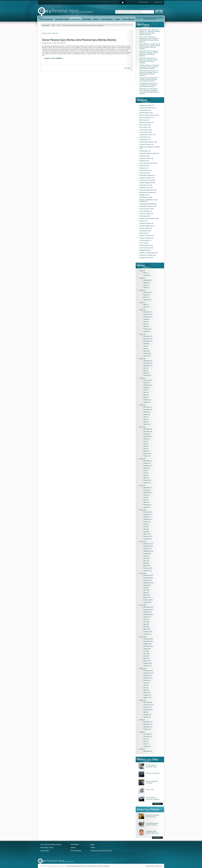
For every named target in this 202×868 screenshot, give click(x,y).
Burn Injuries (145, 127)
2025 (142, 278)
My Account (144, 2)
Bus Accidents (146, 130)
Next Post (55, 33)
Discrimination (145, 151)
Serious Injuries (146, 228)
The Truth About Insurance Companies (153, 798)
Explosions (144, 168)
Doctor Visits (150, 789)
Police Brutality (146, 211)
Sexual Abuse (145, 231)
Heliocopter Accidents (147, 175)
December (148, 292)
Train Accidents (146, 245)
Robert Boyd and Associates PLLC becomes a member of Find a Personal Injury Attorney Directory (149, 91)
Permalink (127, 68)
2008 (143, 700)
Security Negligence (147, 226)
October (147, 383)
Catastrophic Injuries (147, 135)
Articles (73, 848)
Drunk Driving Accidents (148, 163)
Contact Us (158, 2)
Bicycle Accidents (147, 118)
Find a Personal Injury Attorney (51, 844)
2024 (142, 290)
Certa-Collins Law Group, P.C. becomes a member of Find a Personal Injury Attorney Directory (149, 73)
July (146, 346)
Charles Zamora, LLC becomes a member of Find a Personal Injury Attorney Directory (149, 67)
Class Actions (145, 137)
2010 (143, 637)
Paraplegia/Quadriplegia (148, 204)
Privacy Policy (92, 866)
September (148, 280)
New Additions (58, 58)
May (146, 273)
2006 (142, 732)
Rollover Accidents (146, 223)
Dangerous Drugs (147, 144)
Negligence (145, 195)
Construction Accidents (148, 142)
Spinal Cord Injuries (147, 236)
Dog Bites (144, 156)
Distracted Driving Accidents (149, 153)
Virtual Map (74, 844)
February (147, 300)
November (148, 314)
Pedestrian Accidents (148, 206)
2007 (142, 720)
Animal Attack (145, 110)
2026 (142, 271)
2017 (143, 427)
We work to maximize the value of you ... (153, 816)
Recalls (143, 221)
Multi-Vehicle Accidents (148, 192)
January (147, 275)
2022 (54, 26)
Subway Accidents (146, 238)
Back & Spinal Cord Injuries (149, 115)
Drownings (144, 161)
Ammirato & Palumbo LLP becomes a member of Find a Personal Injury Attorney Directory (149, 60)
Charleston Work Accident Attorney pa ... (152, 833)
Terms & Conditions (103, 866)
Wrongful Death (146, 258)
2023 (142, 302)
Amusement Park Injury (148, 108)
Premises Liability (146, 214)
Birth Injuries (145, 120)
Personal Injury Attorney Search (101, 851)
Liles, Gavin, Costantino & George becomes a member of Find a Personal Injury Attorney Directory (149, 39)
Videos (93, 848)
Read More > (157, 837)
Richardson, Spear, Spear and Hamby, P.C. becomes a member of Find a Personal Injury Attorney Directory (150, 32)
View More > (158, 804)
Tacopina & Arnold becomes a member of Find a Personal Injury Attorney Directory (149, 79)
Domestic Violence (146, 158)
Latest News (46, 26)
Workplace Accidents (148, 255)
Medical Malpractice (147, 183)
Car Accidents (146, 132)
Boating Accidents (147, 122)
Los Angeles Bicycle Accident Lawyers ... (152, 824)
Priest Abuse (145, 216)
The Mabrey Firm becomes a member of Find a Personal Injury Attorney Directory (149, 85)
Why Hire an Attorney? (153, 773)
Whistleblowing (145, 250)
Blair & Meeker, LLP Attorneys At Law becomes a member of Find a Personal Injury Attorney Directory (150, 46)
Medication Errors (146, 188)
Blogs (92, 844)
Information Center (47, 848)
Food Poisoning (146, 170)
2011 (143, 605)
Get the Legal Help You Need (152, 782)
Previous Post (47, 33)
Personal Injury (146, 209)
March (146, 287)
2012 (143, 573)
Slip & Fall (144, 233)
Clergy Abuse (145, 139)
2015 (143, 486)
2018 (143, 405)
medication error (146, 185)
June (59, 26)
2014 (143, 510)
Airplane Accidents (147, 105)
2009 (143, 669)
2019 (143, 378)
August (147, 283)
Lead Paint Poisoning (147, 180)
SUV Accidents (145, 240)
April (146, 305)
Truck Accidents (146, 248)
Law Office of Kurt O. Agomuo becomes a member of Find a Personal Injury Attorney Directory (149, 53)
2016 (143, 459)
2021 (143, 334)
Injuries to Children (147, 178)
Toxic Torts (144, 243)
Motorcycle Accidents (148, 190)
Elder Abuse (144, 166)
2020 (143, 359)
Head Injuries (145, 173)
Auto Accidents (146, 113)
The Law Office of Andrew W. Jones (151, 766)
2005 (142, 749)
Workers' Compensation (148, 253)
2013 (143, 542)
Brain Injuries (145, 125)
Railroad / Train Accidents (149, 218)
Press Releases (76, 851)
